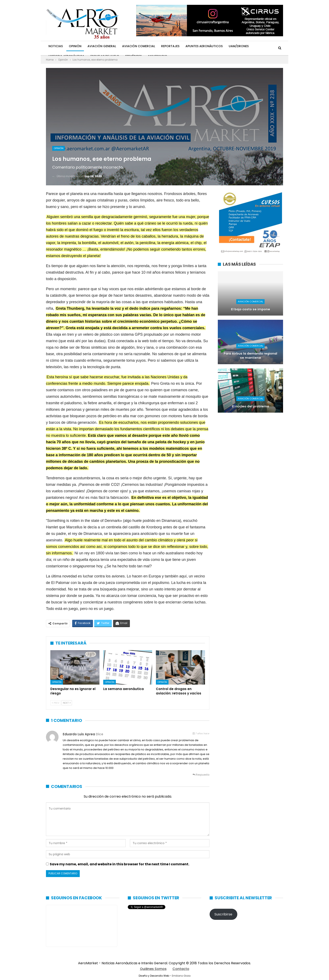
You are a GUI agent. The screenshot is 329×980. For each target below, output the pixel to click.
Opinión (75, 46)
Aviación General (102, 46)
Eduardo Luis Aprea (79, 734)
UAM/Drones (239, 46)
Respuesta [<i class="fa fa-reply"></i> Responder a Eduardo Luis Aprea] (201, 775)
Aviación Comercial (139, 46)
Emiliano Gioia (181, 976)
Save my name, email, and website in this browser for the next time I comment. (119, 864)
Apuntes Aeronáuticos (204, 46)
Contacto (181, 969)
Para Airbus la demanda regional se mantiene (250, 356)
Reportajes (170, 46)
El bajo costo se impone (251, 309)
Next (67, 703)
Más (258, 46)
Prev (55, 703)
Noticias (56, 46)
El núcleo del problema (250, 406)
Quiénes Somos (153, 969)
